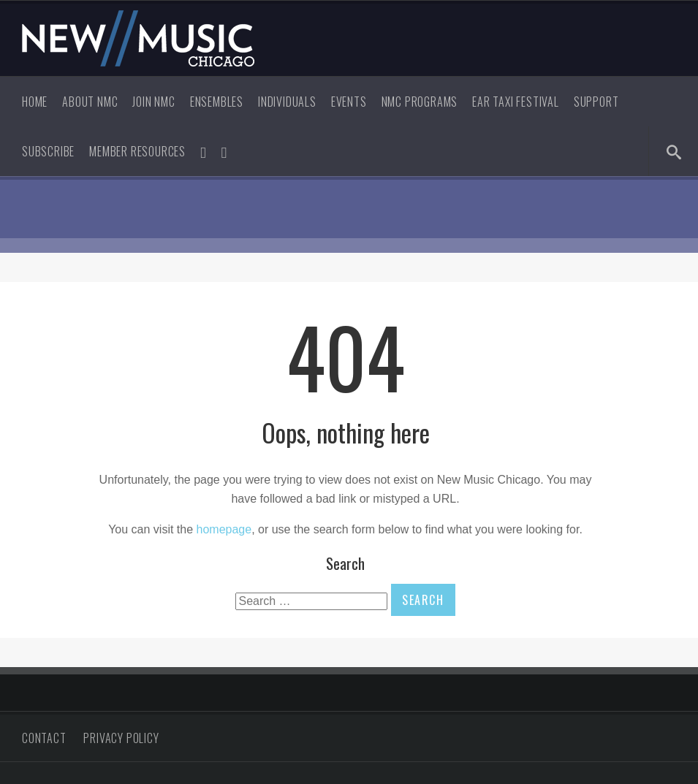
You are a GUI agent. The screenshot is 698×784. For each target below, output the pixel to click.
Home (35, 102)
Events (349, 102)
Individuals (287, 102)
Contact (44, 738)
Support (596, 102)
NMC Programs (420, 102)
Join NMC (153, 102)
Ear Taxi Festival (516, 102)
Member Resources (137, 151)
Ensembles (217, 102)
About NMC (90, 102)
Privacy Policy (121, 738)
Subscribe (48, 151)
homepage (224, 529)
